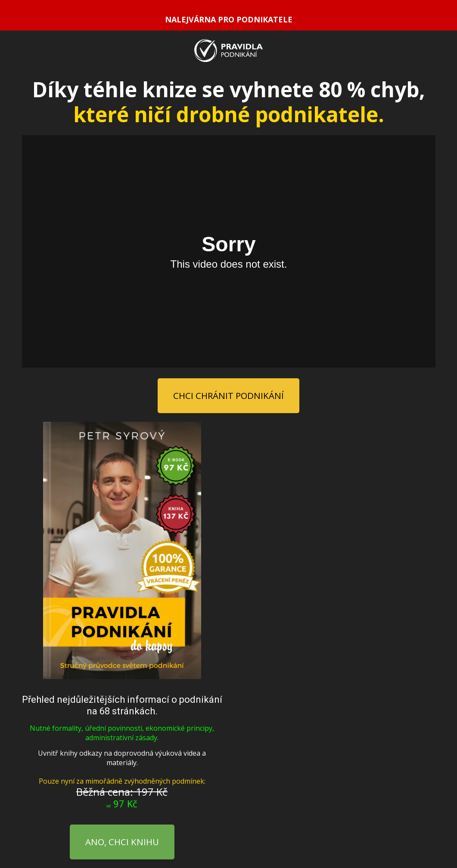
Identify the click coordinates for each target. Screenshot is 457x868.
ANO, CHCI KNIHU (122, 842)
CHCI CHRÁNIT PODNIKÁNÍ (229, 395)
